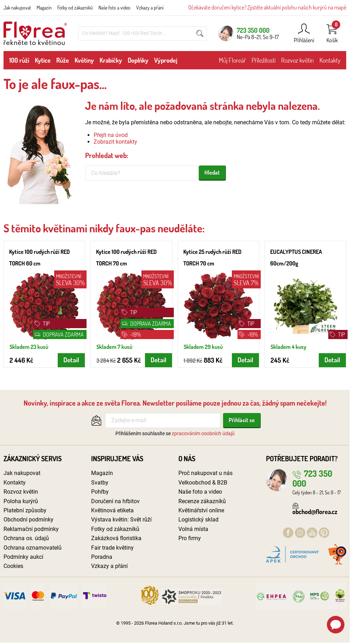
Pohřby (100, 492)
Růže (63, 60)
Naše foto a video (115, 7)
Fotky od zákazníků (75, 7)
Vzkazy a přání (150, 7)
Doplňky (138, 60)
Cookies (13, 566)
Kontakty (330, 60)
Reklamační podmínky (31, 529)
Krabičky (111, 60)
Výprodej (166, 60)
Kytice (43, 60)
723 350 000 (253, 30)
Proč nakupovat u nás (205, 473)
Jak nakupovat (17, 7)
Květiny (84, 60)
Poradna (102, 557)
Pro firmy (190, 538)
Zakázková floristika (116, 538)
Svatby (100, 483)
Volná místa (193, 529)
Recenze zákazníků (202, 501)
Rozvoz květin (297, 60)
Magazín (44, 7)
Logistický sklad (198, 520)
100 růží (19, 60)
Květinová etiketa (112, 510)
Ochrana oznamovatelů (33, 548)
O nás (187, 458)
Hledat (212, 173)
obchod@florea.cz (315, 508)
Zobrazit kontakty (115, 142)
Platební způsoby (25, 510)
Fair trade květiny (112, 548)
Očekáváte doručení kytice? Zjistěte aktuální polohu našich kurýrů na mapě (267, 7)
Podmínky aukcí (23, 557)
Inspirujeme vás (117, 458)
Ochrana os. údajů (26, 538)
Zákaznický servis (33, 458)
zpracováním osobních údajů (203, 434)
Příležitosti (264, 60)
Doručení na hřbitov (115, 501)
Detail (71, 360)
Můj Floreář (232, 60)
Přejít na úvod (111, 135)
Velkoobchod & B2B (203, 483)
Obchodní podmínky (28, 520)
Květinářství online (201, 510)
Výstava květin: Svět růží (121, 520)
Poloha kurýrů (21, 501)
